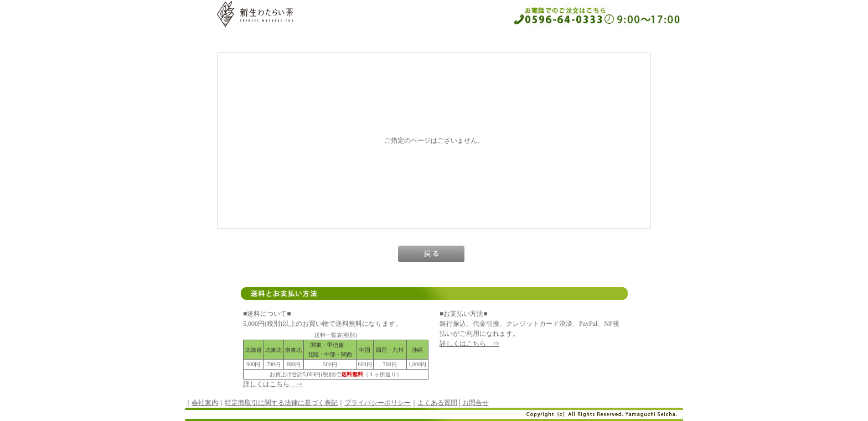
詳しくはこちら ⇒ (273, 384)
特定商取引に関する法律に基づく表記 (281, 403)
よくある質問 (437, 403)
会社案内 (205, 403)
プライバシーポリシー (378, 403)
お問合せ (476, 403)
